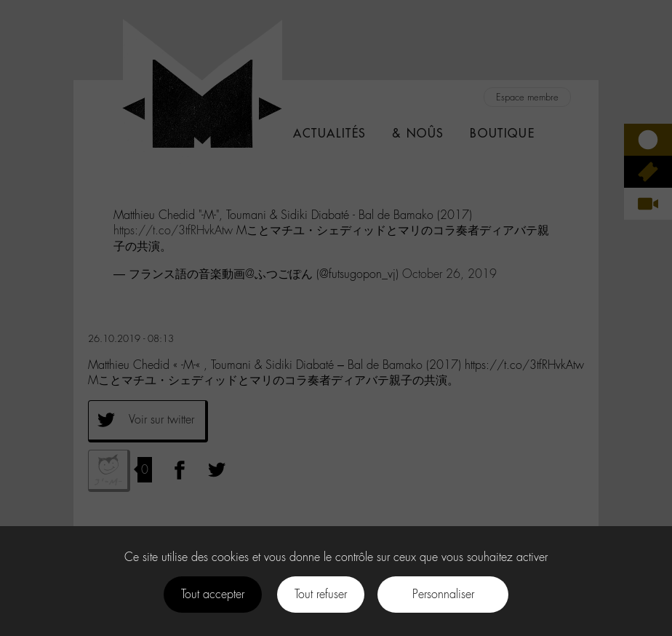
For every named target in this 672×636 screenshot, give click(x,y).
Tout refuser (321, 594)
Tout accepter (213, 594)
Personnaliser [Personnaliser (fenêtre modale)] (443, 594)
